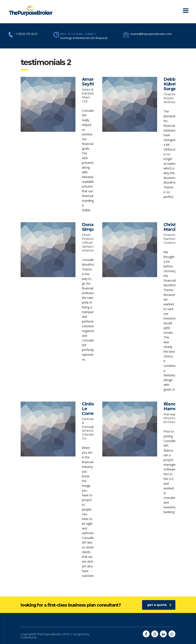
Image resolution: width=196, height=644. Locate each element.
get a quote (159, 605)
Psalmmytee (29, 637)
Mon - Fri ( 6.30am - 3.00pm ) (78, 34)
